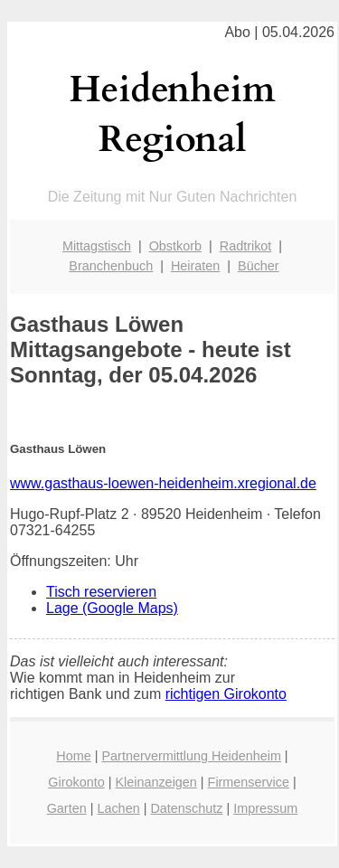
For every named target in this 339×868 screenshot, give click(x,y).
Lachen (118, 808)
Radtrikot (246, 246)
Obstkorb (175, 246)
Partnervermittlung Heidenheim (192, 756)
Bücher (259, 266)
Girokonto (76, 782)
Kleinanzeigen (155, 782)
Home (73, 756)
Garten (67, 808)
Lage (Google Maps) (112, 608)
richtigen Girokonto (226, 694)
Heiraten (195, 266)
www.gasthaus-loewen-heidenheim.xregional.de (163, 483)
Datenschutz (186, 808)
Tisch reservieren (101, 592)
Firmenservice (249, 782)
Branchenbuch (111, 266)
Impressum (265, 808)
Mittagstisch (97, 246)
